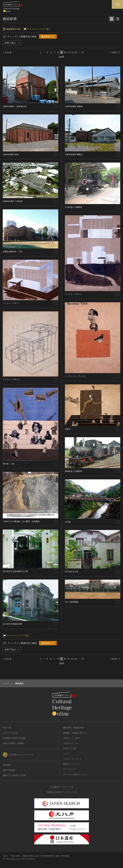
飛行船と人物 (8, 464)
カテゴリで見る (10, 733)
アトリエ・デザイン (11, 303)
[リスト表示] (117, 19)
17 (83, 52)
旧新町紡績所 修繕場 (74, 106)
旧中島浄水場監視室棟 (12, 624)
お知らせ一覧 (69, 748)
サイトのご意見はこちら (75, 774)
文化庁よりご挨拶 (71, 738)
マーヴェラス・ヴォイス (75, 376)
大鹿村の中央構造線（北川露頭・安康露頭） (22, 521)
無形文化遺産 (9, 770)
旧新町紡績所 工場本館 (13, 201)
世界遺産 (7, 765)
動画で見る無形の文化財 (14, 775)
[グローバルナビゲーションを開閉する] (117, 4)
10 (65, 52)
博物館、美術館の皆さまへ (76, 733)
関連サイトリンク (71, 764)
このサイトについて (72, 759)
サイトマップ (69, 769)
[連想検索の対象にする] (56, 107)
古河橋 (68, 522)
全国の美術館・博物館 (13, 743)
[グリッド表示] (112, 19)
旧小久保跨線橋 (72, 602)
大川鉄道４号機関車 (74, 207)
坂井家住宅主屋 (72, 571)
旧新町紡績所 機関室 (74, 154)
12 (72, 52)
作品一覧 (7, 728)
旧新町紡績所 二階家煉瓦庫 (14, 106)
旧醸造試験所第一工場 (12, 251)
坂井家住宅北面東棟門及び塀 (15, 571)
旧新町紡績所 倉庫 (11, 154)
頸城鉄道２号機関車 (74, 471)
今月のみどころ (70, 743)
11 (69, 52)
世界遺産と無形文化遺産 (14, 738)
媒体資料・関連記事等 (74, 728)
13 (76, 52)
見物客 (68, 429)
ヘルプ (66, 754)
